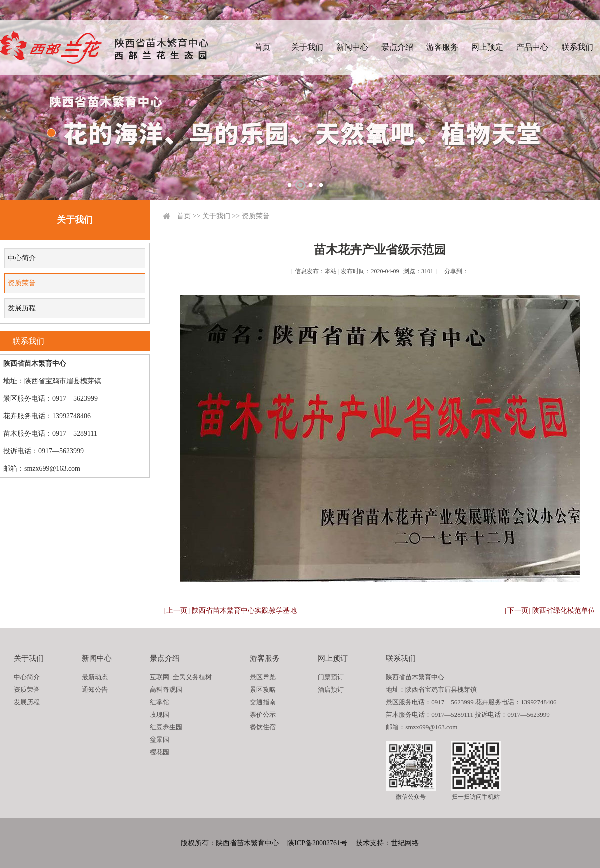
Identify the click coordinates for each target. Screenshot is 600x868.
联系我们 (577, 47)
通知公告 (95, 689)
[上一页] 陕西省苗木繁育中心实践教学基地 (231, 610)
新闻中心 (352, 47)
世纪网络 (405, 843)
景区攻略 (263, 689)
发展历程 (22, 308)
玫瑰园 (160, 714)
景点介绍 (397, 47)
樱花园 (160, 752)
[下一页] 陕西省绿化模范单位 (550, 610)
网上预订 (333, 658)
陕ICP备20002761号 (317, 843)
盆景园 (160, 739)
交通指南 (263, 702)
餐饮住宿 (263, 727)
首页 (262, 47)
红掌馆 (160, 702)
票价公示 (263, 714)
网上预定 (487, 47)
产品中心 (532, 47)
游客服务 (442, 47)
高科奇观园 (166, 689)
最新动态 (95, 677)
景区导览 (263, 677)
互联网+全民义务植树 (181, 677)
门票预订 (331, 677)
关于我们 (307, 47)
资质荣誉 (22, 283)
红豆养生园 (166, 727)
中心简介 (22, 258)
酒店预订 (331, 689)
